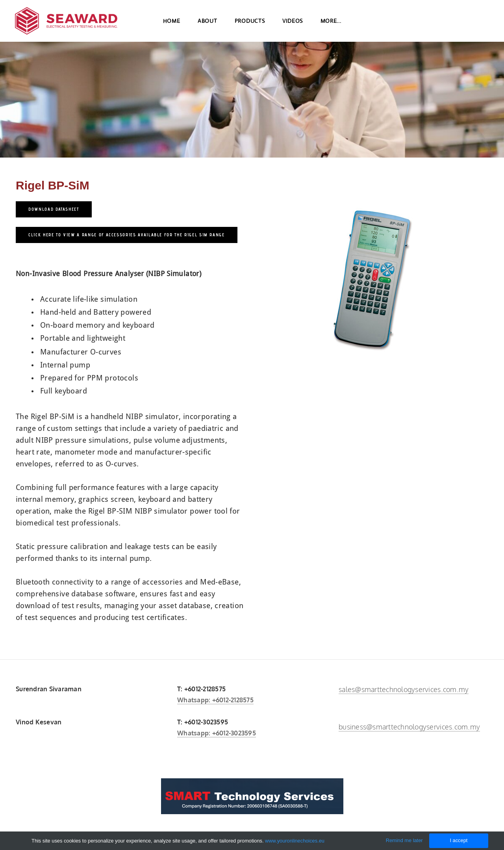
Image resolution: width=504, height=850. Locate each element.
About (208, 24)
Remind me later (404, 840)
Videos (293, 24)
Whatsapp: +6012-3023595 (217, 733)
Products (250, 24)
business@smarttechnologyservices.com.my (409, 727)
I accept (459, 840)
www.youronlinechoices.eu (295, 841)
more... (331, 24)
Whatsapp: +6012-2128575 (215, 700)
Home (172, 24)
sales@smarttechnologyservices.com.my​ (404, 689)
